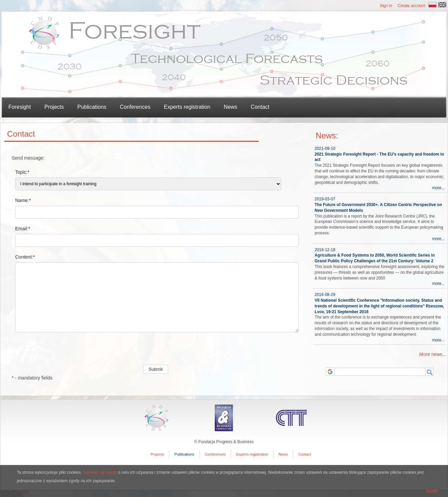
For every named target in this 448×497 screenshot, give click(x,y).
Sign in (386, 6)
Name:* (23, 200)
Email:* (23, 229)
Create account (411, 6)
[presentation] (63, 352)
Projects (157, 454)
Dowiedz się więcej (100, 472)
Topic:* (22, 172)
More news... (433, 354)
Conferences (135, 107)
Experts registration (187, 107)
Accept (432, 491)
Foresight (20, 107)
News (230, 107)
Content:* (25, 257)
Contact (260, 107)
